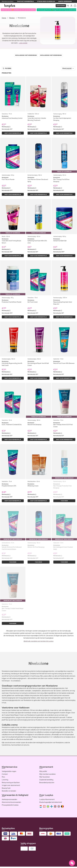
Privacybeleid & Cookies (10, 806)
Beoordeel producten (47, 784)
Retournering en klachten (11, 784)
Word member (60, 6)
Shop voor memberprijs (13, 133)
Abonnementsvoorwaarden (11, 804)
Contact (5, 775)
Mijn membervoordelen (47, 775)
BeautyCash (6, 789)
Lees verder (23, 43)
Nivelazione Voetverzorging (26, 55)
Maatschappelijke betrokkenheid (51, 804)
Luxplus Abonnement (47, 801)
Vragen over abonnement (11, 787)
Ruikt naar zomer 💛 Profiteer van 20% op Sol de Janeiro (19, 10)
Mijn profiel (43, 773)
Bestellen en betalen (9, 792)
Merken (12, 18)
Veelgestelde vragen (9, 773)
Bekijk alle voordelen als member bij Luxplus (39, 642)
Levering (5, 781)
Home (4, 18)
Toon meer (64, 502)
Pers (3, 778)
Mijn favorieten (45, 778)
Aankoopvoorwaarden (9, 801)
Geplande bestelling (46, 781)
